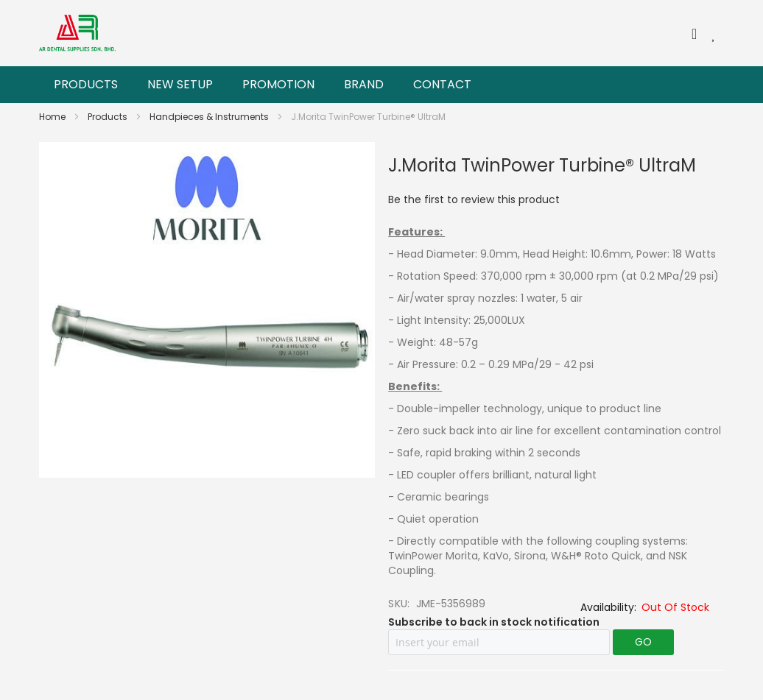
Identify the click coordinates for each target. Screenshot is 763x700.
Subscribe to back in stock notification (494, 622)
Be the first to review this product (474, 199)
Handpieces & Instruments (210, 117)
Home (53, 117)
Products (109, 117)
